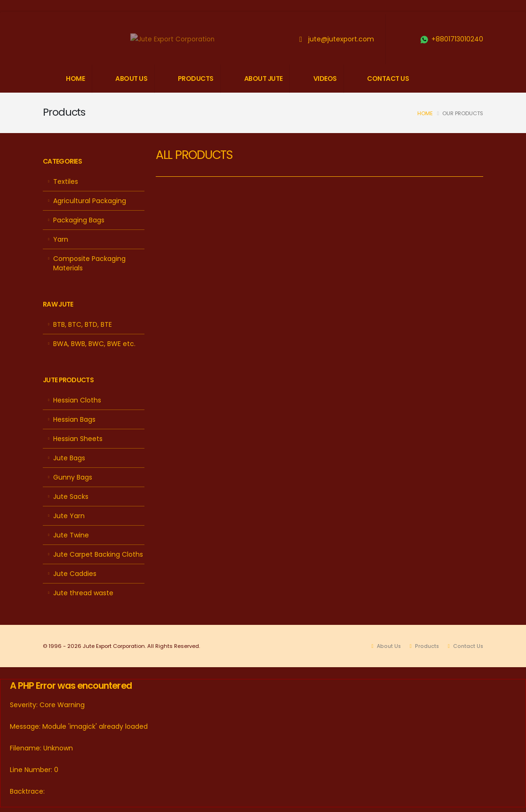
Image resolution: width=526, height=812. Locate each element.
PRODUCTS (196, 79)
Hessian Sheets (78, 439)
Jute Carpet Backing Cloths (98, 554)
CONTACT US (388, 79)
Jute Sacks (71, 497)
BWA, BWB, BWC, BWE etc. (94, 344)
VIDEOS (325, 79)
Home (425, 113)
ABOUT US (131, 79)
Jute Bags (69, 458)
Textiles (66, 181)
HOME (75, 79)
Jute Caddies (75, 574)
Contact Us (467, 646)
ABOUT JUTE (263, 79)
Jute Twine (71, 535)
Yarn (61, 239)
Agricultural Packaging (90, 201)
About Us (387, 646)
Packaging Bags (79, 220)
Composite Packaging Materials (89, 263)
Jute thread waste (83, 593)
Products (426, 646)
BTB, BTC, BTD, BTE (83, 324)
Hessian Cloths (77, 400)
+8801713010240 (457, 39)
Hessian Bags (74, 419)
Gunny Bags (73, 477)
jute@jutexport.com (341, 39)
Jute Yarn (69, 516)
